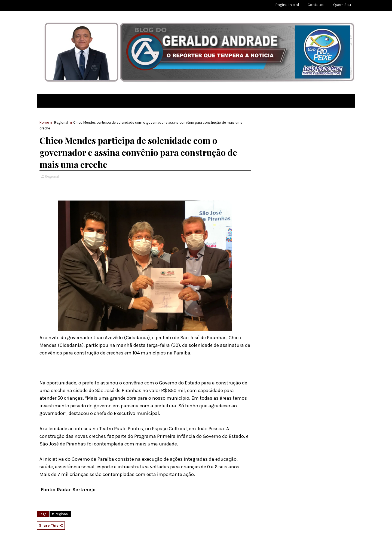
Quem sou (342, 5)
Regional (61, 122)
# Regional (60, 514)
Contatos (316, 5)
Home (44, 122)
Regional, (52, 176)
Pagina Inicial (287, 5)
